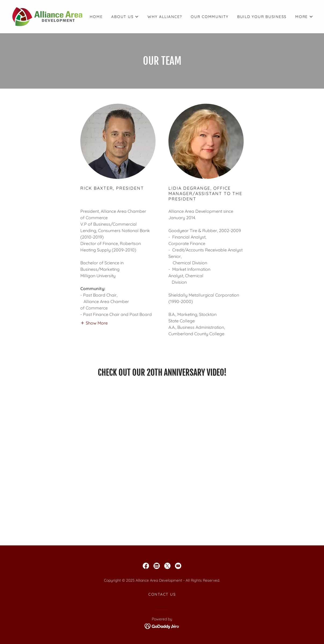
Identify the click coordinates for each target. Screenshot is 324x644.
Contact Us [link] (162, 594)
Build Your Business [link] (262, 17)
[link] (47, 16)
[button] (125, 17)
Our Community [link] (210, 17)
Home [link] (96, 17)
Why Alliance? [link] (165, 17)
